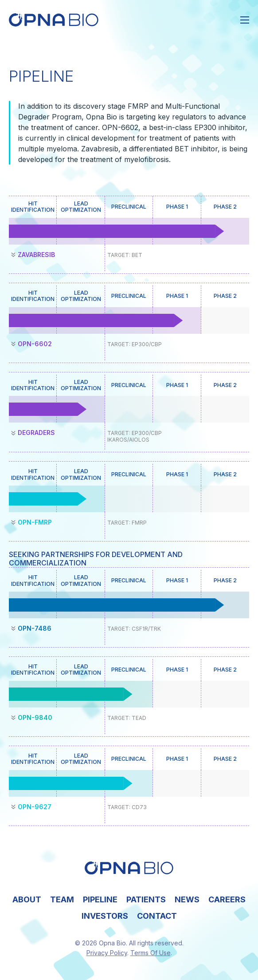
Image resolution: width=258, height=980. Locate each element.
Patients (146, 899)
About (27, 899)
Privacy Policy (107, 953)
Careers (227, 899)
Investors (105, 916)
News (187, 899)
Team (62, 899)
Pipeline (100, 899)
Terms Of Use (150, 953)
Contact (157, 916)
